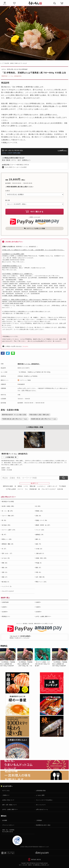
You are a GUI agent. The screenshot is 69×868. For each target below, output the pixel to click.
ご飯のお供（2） (40, 553)
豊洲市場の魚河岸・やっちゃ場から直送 (14, 415)
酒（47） (4, 535)
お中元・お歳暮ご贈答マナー (43, 616)
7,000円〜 (38, 607)
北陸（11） (5, 572)
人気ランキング (52, 486)
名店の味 (60, 489)
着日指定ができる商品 (8, 502)
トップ (2, 63)
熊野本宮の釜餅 (8, 486)
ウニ (26, 489)
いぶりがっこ (41, 486)
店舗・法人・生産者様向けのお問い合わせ (8, 831)
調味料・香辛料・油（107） (43, 525)
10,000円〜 (5, 612)
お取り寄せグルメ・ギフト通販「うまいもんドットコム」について (34, 765)
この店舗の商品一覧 (11, 457)
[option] (9, 658)
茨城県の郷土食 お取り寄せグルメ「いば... (44, 419)
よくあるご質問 (40, 795)
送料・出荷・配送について (9, 805)
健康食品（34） (40, 535)
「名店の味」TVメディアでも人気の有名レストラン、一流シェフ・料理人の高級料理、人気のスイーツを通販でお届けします (34, 775)
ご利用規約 (39, 820)
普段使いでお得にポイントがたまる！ (20, 637)
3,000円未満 (5, 602)
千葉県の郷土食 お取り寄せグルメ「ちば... (15, 419)
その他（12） (39, 549)
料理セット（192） (7, 539)
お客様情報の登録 (41, 791)
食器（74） (39, 544)
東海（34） (5, 568)
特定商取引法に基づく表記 (43, 825)
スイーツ (20, 489)
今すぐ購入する (34, 212)
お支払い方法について (8, 800)
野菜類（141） (40, 511)
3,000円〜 (38, 602)
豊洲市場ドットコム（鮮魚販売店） (12, 76)
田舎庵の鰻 (33, 489)
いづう (26, 486)
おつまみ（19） (6, 558)
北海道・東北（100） (41, 558)
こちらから (25, 346)
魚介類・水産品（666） (8, 506)
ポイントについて (41, 805)
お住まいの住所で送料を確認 (11, 153)
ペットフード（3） (7, 586)
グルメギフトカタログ (49, 489)
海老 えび (18, 63)
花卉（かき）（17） (7, 553)
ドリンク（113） (40, 530)
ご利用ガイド (6, 795)
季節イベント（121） (41, 582)
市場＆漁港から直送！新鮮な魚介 (39, 415)
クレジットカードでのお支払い (44, 800)
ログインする (6, 791)
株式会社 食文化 (36, 860)
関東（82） (5, 563)
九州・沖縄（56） (40, 577)
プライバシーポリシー (8, 825)
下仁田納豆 (62, 486)
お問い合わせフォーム (42, 809)
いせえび (24, 63)
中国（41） (39, 572)
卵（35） (4, 520)
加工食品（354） (6, 525)
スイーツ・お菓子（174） (9, 530)
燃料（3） (38, 539)
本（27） (4, 549)
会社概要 (5, 820)
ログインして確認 (25, 380)
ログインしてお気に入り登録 (34, 228)
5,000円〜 (5, 607)
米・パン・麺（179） (8, 511)
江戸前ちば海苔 (11, 489)
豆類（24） (39, 516)
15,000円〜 (39, 612)
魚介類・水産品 (9, 63)
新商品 (20, 486)
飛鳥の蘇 (33, 486)
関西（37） (39, 568)
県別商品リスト (6, 616)
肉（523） (38, 506)
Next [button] (66, 660)
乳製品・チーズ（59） (42, 520)
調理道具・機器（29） (8, 544)
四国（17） (5, 577)
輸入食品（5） (6, 582)
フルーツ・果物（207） (8, 516)
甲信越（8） (39, 563)
